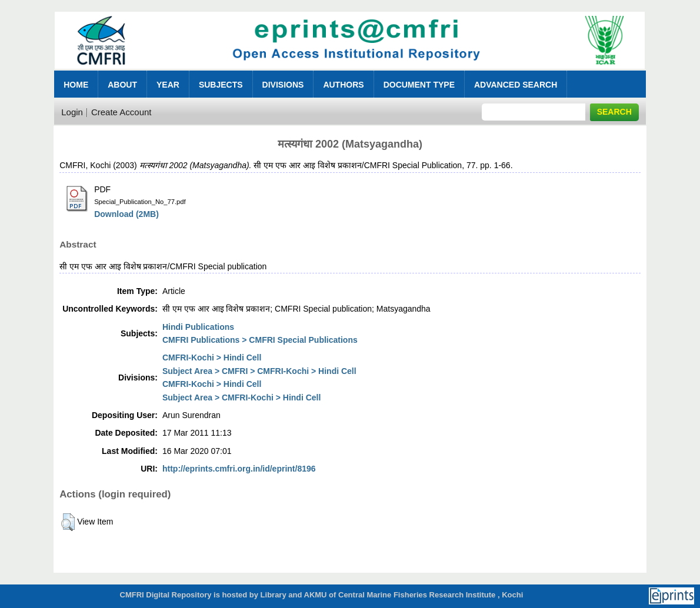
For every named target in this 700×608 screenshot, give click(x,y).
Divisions (283, 85)
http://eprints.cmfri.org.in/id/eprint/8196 (239, 469)
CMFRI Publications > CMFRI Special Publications (260, 340)
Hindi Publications (198, 327)
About (122, 85)
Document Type (419, 85)
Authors (343, 85)
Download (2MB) (126, 214)
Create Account (121, 112)
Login (72, 112)
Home (76, 85)
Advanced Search (516, 85)
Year (168, 85)
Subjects (221, 85)
